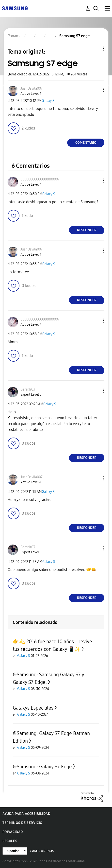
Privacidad (13, 832)
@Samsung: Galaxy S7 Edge (42, 767)
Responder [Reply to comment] (87, 230)
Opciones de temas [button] (96, 49)
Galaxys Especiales (33, 708)
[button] (96, 90)
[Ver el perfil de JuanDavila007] (32, 89)
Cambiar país (42, 851)
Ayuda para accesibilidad (26, 814)
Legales (10, 841)
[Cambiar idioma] (15, 851)
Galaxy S (48, 101)
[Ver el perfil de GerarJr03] (28, 389)
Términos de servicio (23, 823)
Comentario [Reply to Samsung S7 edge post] (86, 143)
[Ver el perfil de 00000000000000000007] (40, 179)
